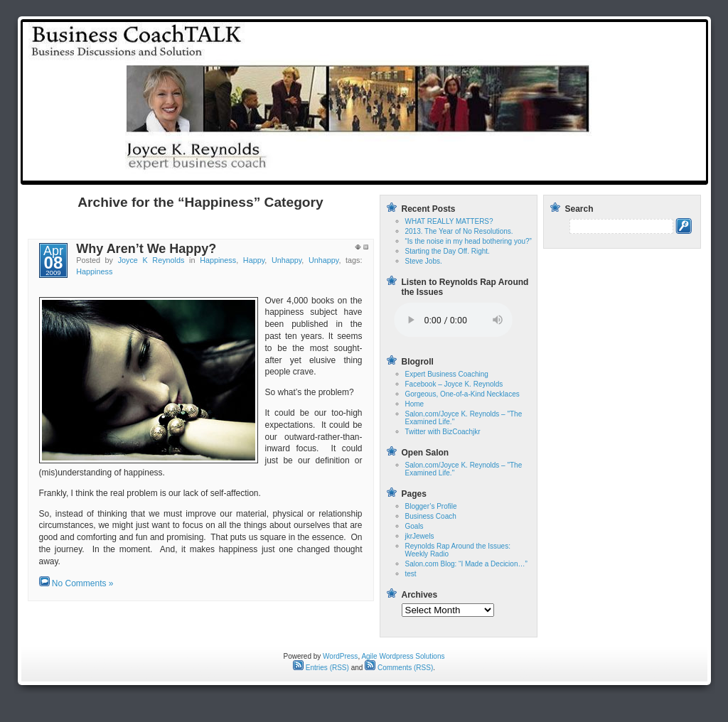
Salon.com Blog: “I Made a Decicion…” (466, 564)
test (470, 172)
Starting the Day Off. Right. (448, 251)
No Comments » (83, 583)
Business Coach (431, 516)
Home (433, 172)
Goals (414, 526)
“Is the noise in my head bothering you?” (469, 241)
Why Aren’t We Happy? (146, 249)
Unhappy (287, 260)
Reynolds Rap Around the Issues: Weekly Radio (596, 172)
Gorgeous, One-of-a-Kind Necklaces (462, 394)
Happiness (218, 260)
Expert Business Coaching (447, 374)
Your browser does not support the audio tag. (453, 320)
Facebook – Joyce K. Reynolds (454, 384)
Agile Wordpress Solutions (403, 656)
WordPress (340, 656)
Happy (254, 260)
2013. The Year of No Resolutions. (459, 231)
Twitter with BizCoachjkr (443, 432)
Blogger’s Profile (431, 506)
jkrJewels (420, 536)
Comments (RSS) (399, 668)
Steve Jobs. (424, 261)
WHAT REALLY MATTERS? (449, 221)
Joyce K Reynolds (151, 260)
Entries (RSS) (321, 668)
